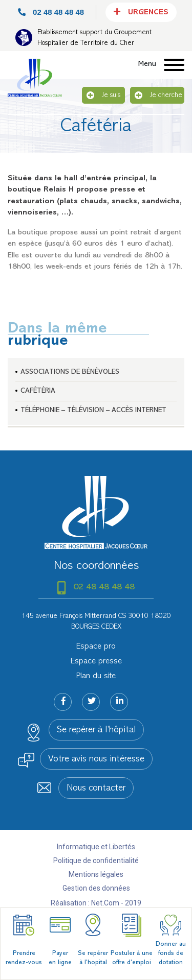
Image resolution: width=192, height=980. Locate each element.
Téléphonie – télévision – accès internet (93, 410)
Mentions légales (96, 874)
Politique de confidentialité (96, 861)
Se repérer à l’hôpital (96, 730)
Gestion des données (96, 888)
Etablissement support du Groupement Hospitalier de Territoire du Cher (94, 38)
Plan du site (96, 676)
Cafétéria (38, 391)
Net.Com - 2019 (116, 903)
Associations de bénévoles (70, 372)
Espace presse (96, 661)
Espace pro (96, 647)
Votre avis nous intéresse (96, 759)
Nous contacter (96, 788)
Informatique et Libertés (96, 847)
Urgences (141, 12)
